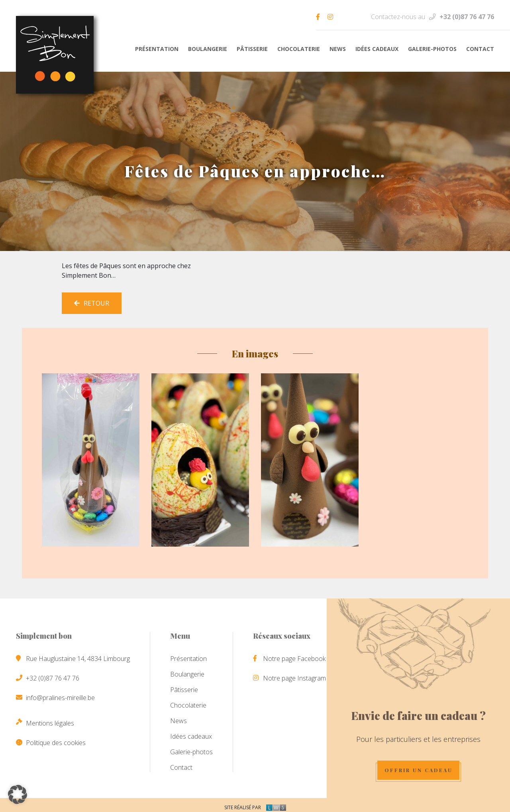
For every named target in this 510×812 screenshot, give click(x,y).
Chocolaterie (299, 49)
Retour (92, 300)
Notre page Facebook (294, 655)
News (338, 49)
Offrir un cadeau (425, 767)
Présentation (157, 49)
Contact (480, 49)
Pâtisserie (252, 49)
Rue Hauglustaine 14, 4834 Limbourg (78, 655)
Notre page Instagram (294, 675)
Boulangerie (208, 49)
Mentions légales (50, 720)
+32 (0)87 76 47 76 (467, 17)
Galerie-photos (432, 49)
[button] (18, 794)
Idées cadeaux (377, 49)
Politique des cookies (56, 739)
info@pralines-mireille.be (60, 694)
